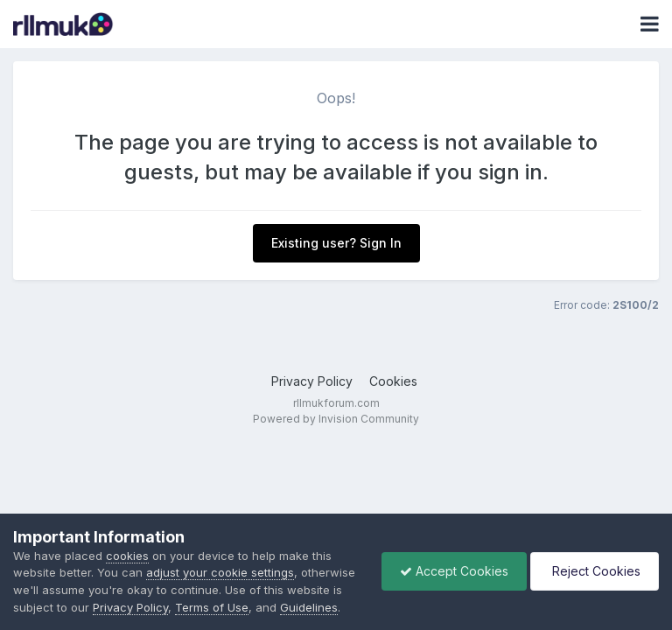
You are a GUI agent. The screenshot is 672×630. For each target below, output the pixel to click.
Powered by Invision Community (336, 419)
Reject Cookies (595, 571)
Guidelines (309, 607)
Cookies (393, 381)
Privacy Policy (312, 381)
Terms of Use (212, 607)
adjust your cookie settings (220, 572)
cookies (127, 556)
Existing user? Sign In (336, 243)
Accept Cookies (454, 571)
